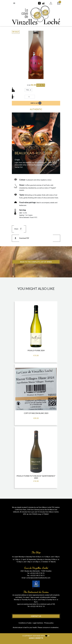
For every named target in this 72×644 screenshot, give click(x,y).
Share (21, 229)
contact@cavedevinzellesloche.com (38, 578)
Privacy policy (49, 623)
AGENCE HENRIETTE (36, 638)
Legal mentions (38, 623)
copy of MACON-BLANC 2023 (36, 413)
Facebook (39, 3)
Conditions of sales (25, 623)
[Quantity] (30, 97)
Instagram (43, 3)
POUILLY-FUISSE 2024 (36, 350)
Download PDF (24, 238)
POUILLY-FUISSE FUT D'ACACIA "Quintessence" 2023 (36, 477)
